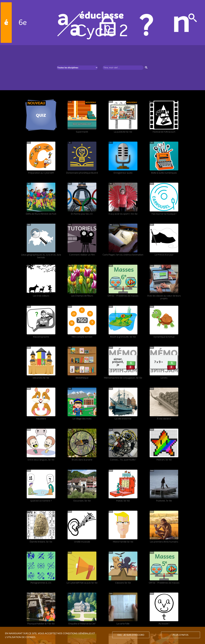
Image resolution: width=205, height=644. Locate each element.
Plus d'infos (181, 635)
